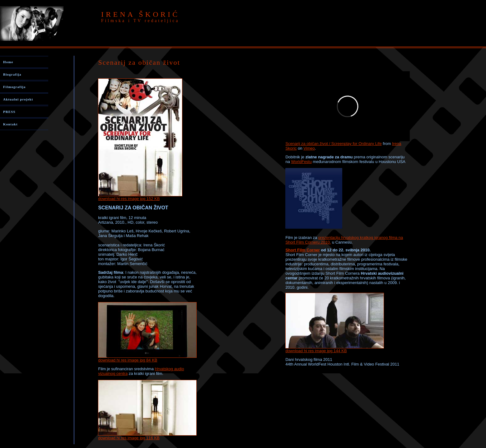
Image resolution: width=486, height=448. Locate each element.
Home (8, 62)
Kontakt (10, 124)
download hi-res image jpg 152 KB (129, 199)
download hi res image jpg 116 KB (147, 436)
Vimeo (309, 148)
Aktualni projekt (18, 99)
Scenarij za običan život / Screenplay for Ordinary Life (333, 144)
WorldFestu (301, 162)
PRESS (9, 112)
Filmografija (14, 87)
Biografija (12, 74)
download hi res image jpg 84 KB (128, 360)
